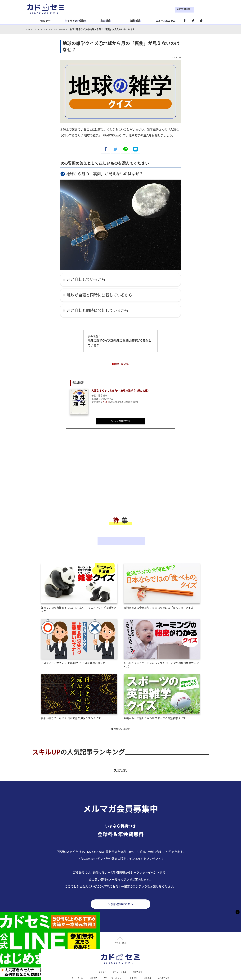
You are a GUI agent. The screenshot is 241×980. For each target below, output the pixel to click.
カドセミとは (73, 962)
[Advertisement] (95, 474)
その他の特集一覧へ (121, 531)
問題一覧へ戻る (122, 363)
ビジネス (101, 956)
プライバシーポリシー (113, 962)
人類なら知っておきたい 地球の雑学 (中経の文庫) (124, 390)
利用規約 (91, 962)
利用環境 (150, 962)
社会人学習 (139, 956)
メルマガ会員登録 (173, 9)
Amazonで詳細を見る (121, 421)
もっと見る (122, 751)
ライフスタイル (119, 956)
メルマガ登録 (168, 962)
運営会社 (135, 962)
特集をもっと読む (122, 711)
